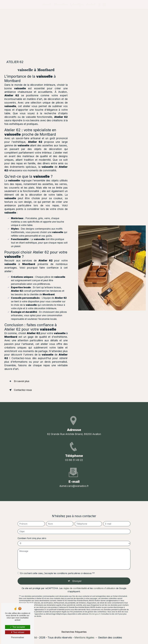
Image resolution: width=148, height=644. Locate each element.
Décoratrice (61, 5)
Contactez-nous (21, 390)
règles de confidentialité (75, 584)
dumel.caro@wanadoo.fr (74, 481)
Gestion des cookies (110, 638)
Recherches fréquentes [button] (74, 632)
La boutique (77, 5)
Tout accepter (18, 627)
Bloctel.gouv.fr (95, 609)
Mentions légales (84, 638)
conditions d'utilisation (104, 584)
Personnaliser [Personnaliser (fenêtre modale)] (18, 637)
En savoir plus (20, 381)
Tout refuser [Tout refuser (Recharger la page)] (18, 632)
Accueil (47, 5)
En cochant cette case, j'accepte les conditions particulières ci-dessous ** (57, 568)
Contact (91, 5)
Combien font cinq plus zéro (32, 533)
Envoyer (77, 576)
